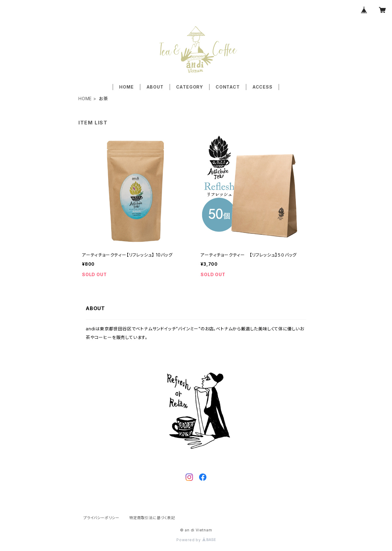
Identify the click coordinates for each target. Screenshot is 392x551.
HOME (126, 87)
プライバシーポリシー (101, 518)
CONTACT (228, 87)
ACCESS (262, 87)
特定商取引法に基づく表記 (152, 518)
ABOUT (155, 87)
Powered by (196, 540)
